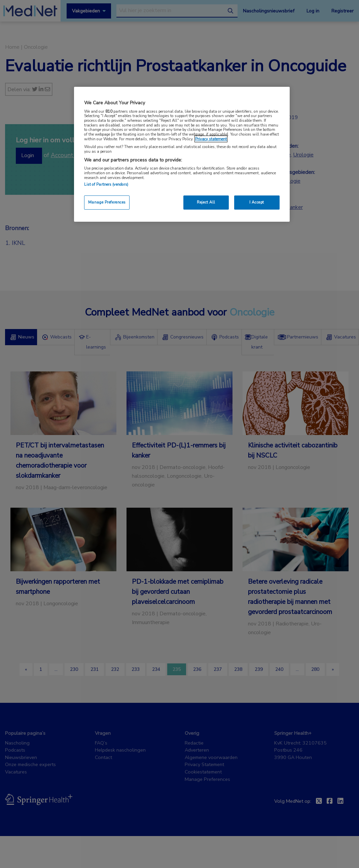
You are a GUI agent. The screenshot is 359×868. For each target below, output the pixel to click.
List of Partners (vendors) (106, 184)
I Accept (257, 202)
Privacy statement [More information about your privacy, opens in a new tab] (211, 139)
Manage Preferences (107, 202)
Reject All (206, 202)
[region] (182, 154)
